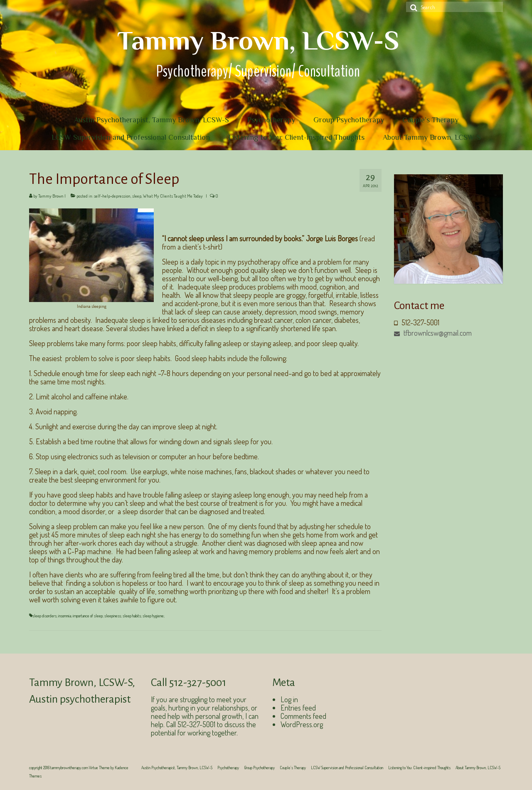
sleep (137, 196)
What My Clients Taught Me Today (173, 196)
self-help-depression (112, 196)
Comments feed (303, 716)
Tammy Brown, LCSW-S (258, 40)
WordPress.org (302, 724)
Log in (289, 699)
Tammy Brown (51, 196)
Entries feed (298, 708)
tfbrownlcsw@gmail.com (433, 333)
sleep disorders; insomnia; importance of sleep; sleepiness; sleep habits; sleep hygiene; (99, 616)
